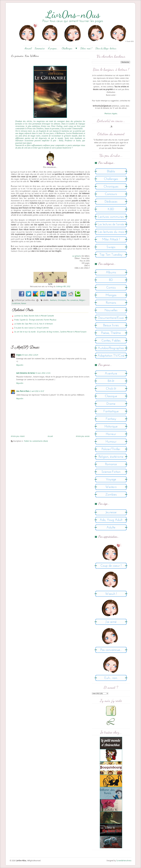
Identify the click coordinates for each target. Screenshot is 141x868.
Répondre (20, 365)
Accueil (28, 48)
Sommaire (40, 48)
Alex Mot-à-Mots (23, 391)
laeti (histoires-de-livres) (26, 373)
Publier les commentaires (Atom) (36, 441)
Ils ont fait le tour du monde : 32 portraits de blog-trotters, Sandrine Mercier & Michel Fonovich (50, 332)
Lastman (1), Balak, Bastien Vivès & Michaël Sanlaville (34, 316)
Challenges (67, 48)
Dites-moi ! (86, 48)
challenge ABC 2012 (63, 287)
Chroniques (62, 300)
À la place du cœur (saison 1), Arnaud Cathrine (31, 328)
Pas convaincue (73, 300)
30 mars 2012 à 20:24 (30, 355)
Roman (24, 304)
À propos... (53, 48)
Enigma (19, 355)
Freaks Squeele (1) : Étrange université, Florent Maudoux (35, 320)
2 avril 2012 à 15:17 (37, 391)
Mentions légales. (111, 114)
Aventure (53, 300)
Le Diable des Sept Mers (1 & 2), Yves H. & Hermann (34, 324)
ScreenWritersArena (124, 861)
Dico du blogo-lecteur (106, 48)
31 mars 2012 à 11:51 (43, 373)
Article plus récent (18, 436)
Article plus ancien (83, 436)
